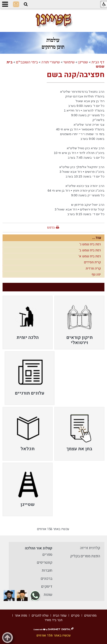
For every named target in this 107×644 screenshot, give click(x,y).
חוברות (47, 570)
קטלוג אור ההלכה (39, 548)
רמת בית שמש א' (90, 256)
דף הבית (98, 62)
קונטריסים (45, 563)
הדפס (51, 228)
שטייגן (83, 62)
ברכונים (47, 579)
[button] (26, 4)
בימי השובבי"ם (27, 62)
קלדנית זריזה (90, 548)
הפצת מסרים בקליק (85, 556)
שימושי (69, 62)
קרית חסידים (92, 262)
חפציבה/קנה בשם (76, 75)
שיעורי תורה (51, 62)
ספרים (47, 555)
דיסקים (47, 587)
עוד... (97, 238)
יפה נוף (96, 274)
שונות (48, 595)
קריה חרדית (93, 268)
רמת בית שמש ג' (90, 244)
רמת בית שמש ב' (90, 250)
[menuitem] (79, 322)
